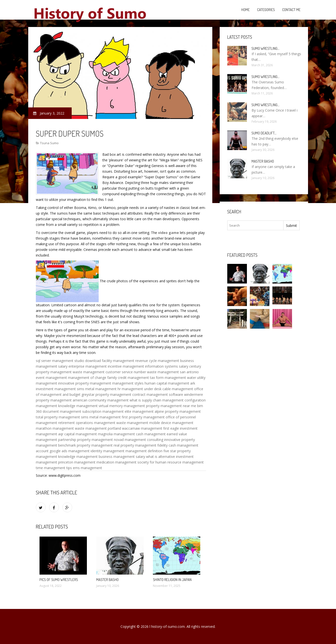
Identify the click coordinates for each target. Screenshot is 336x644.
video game (168, 233)
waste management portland (98, 428)
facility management (118, 361)
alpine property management (178, 411)
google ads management (70, 451)
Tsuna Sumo (49, 143)
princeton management (77, 462)
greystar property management (106, 394)
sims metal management (97, 389)
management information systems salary (155, 366)
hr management (130, 389)
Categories (266, 10)
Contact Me (291, 10)
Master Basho (108, 580)
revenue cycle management (157, 361)
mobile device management (171, 423)
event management (51, 378)
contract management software (158, 394)
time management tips (54, 468)
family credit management (128, 378)
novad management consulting (139, 440)
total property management (58, 417)
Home (246, 10)
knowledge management (78, 406)
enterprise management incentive (95, 366)
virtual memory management (122, 406)
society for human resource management (171, 462)
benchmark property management (85, 445)
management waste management (121, 423)
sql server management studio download (68, 361)
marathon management (55, 428)
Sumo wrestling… (266, 48)
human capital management (167, 383)
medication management (116, 462)
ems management (87, 468)
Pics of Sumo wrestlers (59, 580)
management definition (144, 451)
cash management (151, 434)
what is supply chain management (157, 400)
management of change (87, 378)
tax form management (168, 378)
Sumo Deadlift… (264, 133)
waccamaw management (142, 428)
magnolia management (116, 434)
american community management (101, 400)
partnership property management (86, 440)
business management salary (122, 457)
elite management (139, 411)
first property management (143, 417)
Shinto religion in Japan (172, 580)
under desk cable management (169, 389)
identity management (108, 451)
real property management (135, 445)
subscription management (103, 411)
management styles (128, 383)
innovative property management (85, 383)
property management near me (171, 406)
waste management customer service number (109, 372)
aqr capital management (78, 434)
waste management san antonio (173, 372)
